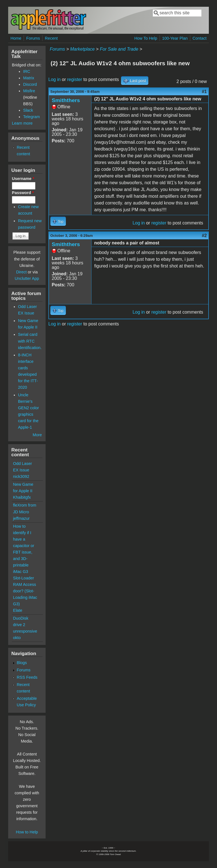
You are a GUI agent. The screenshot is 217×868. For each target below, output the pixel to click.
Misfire (29, 91)
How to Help (27, 832)
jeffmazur (21, 518)
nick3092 (21, 476)
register (74, 79)
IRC (27, 71)
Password (23, 193)
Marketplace (82, 49)
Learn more (22, 123)
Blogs (22, 663)
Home (16, 38)
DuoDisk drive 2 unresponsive (25, 625)
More (37, 435)
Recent (51, 38)
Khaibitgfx (22, 497)
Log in (55, 79)
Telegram (31, 117)
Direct (21, 272)
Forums (33, 38)
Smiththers (66, 100)
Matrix (29, 78)
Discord (30, 84)
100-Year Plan (175, 38)
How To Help (146, 38)
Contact (200, 38)
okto (17, 638)
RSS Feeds (27, 677)
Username (23, 179)
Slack (28, 110)
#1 (204, 92)
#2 (204, 236)
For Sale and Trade (119, 49)
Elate (18, 610)
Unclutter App (27, 278)
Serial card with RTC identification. (30, 341)
